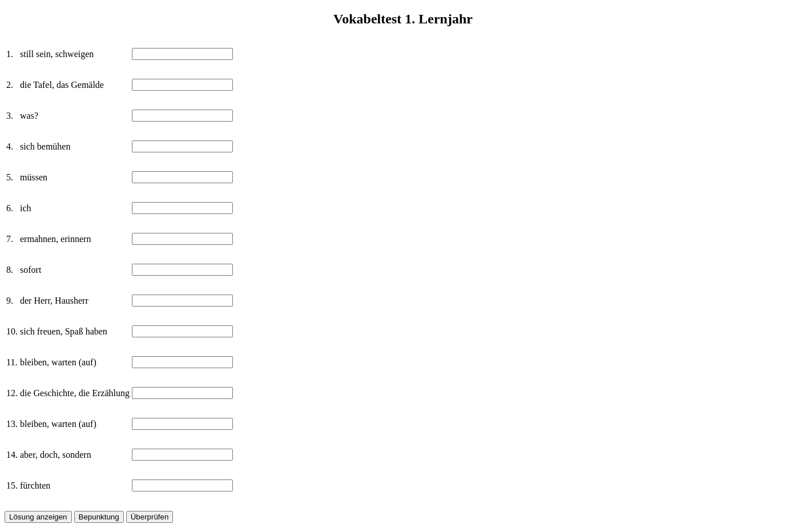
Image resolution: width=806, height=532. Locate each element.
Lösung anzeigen (38, 517)
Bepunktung (99, 517)
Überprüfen (150, 517)
